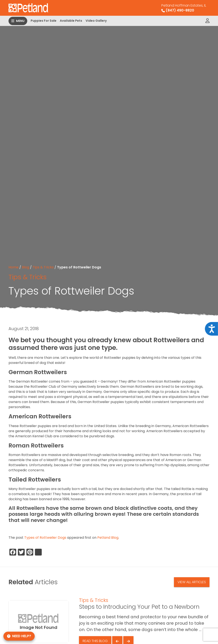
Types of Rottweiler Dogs (45, 538)
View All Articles (192, 582)
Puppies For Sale (44, 21)
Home (14, 267)
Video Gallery (96, 21)
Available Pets (71, 21)
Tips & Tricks (43, 267)
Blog (26, 267)
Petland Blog (108, 538)
